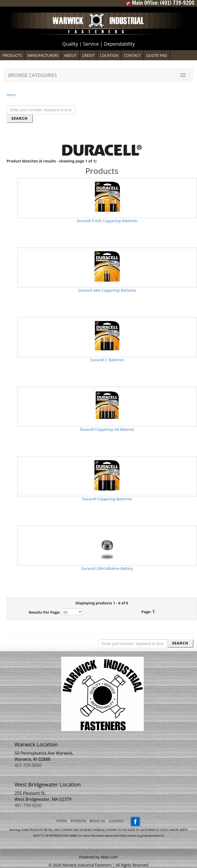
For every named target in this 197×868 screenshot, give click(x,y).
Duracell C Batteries (107, 360)
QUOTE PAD (157, 55)
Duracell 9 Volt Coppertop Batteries (107, 221)
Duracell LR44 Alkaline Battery (107, 568)
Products (78, 821)
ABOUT (70, 55)
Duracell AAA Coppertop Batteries (107, 290)
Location (117, 821)
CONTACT (132, 55)
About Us (97, 821)
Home (11, 95)
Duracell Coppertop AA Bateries (107, 429)
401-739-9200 (28, 765)
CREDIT (88, 55)
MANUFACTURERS (43, 55)
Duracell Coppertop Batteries (107, 499)
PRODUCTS (12, 55)
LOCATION (109, 55)
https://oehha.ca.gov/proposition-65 (142, 836)
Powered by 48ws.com (98, 857)
